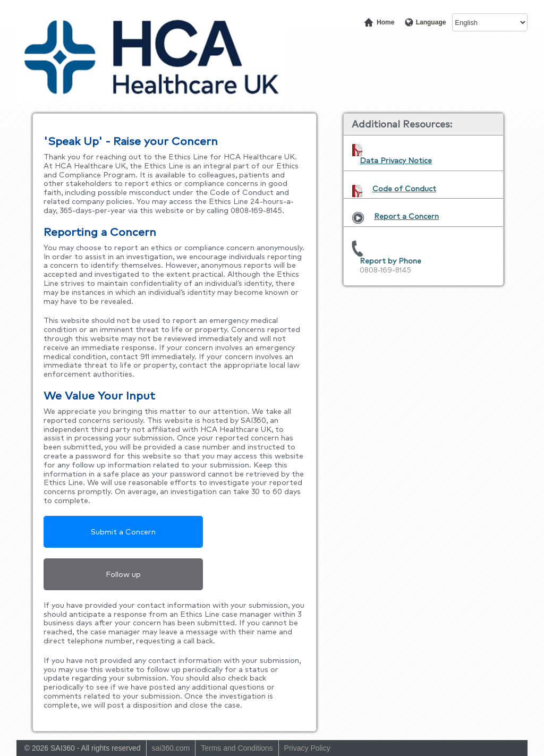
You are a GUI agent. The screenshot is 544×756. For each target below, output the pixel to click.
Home (385, 22)
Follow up (123, 574)
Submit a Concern (123, 532)
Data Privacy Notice (396, 160)
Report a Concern (406, 216)
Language (430, 22)
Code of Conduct (404, 189)
